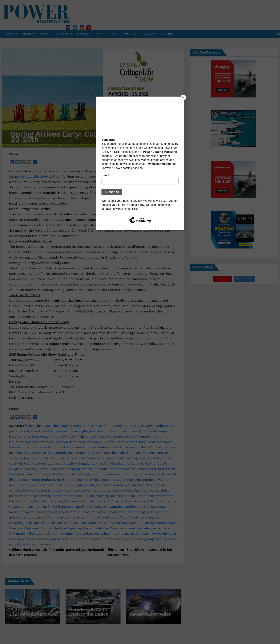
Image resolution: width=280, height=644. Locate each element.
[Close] (183, 97)
